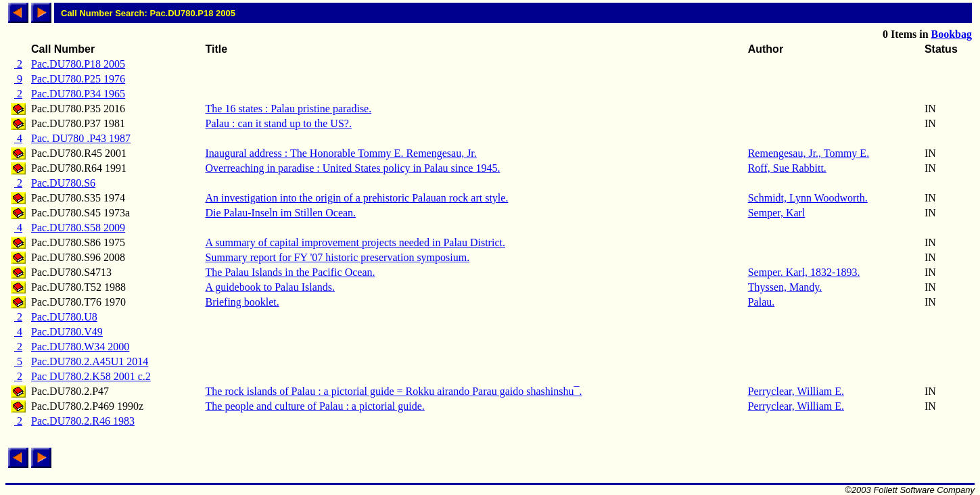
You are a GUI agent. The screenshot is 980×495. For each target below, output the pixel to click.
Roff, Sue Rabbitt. (787, 168)
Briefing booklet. (242, 302)
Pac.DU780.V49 (67, 332)
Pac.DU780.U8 (64, 317)
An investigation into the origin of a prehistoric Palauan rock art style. (357, 198)
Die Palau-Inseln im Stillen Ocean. (281, 213)
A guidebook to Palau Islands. (271, 287)
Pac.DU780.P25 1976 (78, 79)
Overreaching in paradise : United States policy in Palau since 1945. (353, 168)
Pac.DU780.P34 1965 (78, 94)
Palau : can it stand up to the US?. (279, 123)
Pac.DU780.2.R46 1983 (83, 421)
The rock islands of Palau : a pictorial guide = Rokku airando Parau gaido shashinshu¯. (394, 391)
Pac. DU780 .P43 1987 (81, 138)
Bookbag (952, 34)
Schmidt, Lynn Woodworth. (808, 198)
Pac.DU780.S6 (63, 183)
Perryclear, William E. (796, 391)
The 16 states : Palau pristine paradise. (289, 109)
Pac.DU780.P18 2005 (78, 64)
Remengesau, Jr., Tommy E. (809, 153)
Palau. (762, 302)
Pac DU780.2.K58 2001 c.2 (91, 376)
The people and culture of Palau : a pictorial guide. (315, 406)
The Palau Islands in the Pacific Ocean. (290, 272)
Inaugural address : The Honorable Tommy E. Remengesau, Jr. (341, 153)
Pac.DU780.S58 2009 (78, 228)
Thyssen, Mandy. (785, 287)
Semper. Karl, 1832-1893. (804, 272)
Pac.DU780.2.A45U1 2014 (90, 361)
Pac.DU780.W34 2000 (80, 347)
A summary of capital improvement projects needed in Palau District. (355, 242)
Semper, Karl (777, 213)
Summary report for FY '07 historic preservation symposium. (338, 257)
